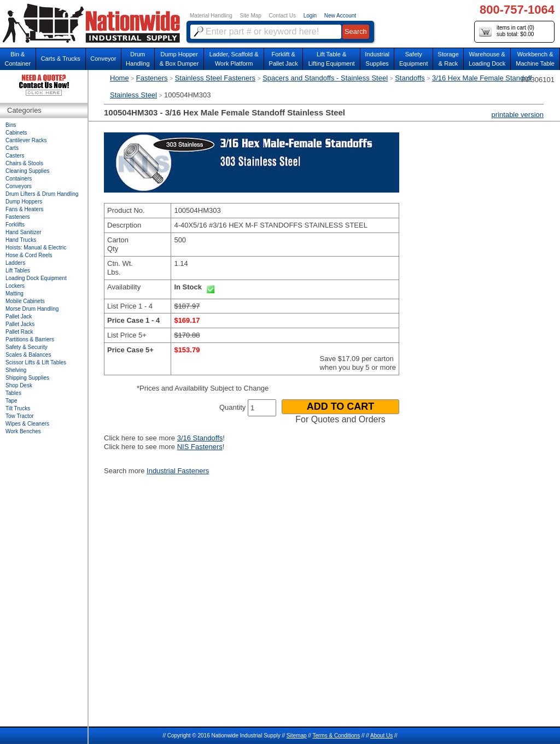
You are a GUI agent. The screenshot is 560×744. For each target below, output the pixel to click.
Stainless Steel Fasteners (215, 78)
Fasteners (152, 78)
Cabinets (16, 133)
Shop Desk (19, 385)
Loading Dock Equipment (36, 278)
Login (310, 16)
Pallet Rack (19, 332)
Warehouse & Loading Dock (487, 59)
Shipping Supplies (27, 378)
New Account (340, 16)
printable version (518, 115)
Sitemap (297, 736)
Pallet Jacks (20, 324)
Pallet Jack (19, 316)
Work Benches (23, 431)
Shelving (16, 370)
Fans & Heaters (24, 209)
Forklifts (15, 225)
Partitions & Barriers (30, 339)
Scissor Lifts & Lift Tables (36, 362)
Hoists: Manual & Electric (36, 248)
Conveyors (19, 186)
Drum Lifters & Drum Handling (42, 194)
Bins (11, 125)
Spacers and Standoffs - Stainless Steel (325, 78)
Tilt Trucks (18, 408)
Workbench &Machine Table (535, 59)
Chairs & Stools (24, 163)
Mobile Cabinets (25, 301)
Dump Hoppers (24, 202)
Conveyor (103, 59)
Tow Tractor (20, 416)
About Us (381, 736)
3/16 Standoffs (200, 438)
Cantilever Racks (26, 140)
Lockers (15, 286)
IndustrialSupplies (377, 59)
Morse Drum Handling (32, 309)
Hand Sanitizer (24, 232)
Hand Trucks (21, 240)
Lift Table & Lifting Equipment (332, 59)
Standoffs (410, 78)
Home (119, 78)
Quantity (232, 407)
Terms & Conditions (336, 736)
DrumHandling (138, 59)
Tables (13, 393)
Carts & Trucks (61, 59)
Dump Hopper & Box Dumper (179, 59)
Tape (11, 401)
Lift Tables (18, 271)
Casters (15, 156)
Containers (19, 179)
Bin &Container (17, 59)
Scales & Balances (28, 355)
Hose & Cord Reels (29, 255)
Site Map (250, 16)
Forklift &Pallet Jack (284, 59)
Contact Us (282, 16)
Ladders (15, 263)
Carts (12, 148)
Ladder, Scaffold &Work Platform (234, 59)
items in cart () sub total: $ (507, 31)
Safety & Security (27, 347)
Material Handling (211, 16)
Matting (14, 293)
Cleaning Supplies (28, 171)
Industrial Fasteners (178, 471)
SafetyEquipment (414, 59)
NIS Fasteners (200, 447)
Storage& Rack (448, 59)
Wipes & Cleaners (27, 424)
